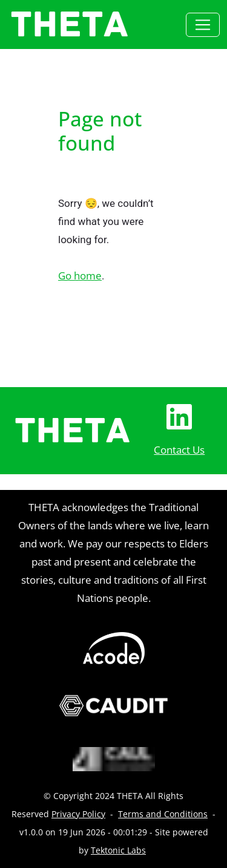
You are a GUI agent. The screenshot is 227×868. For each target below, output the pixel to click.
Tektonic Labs (118, 850)
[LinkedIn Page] (179, 416)
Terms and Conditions (163, 814)
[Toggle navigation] (203, 25)
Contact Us (179, 450)
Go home (80, 276)
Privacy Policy (78, 814)
